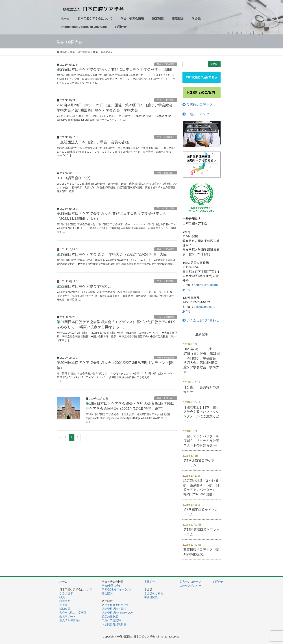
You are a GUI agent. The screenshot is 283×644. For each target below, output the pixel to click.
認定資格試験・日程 (114, 609)
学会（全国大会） (166, 137)
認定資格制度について (115, 605)
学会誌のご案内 (154, 593)
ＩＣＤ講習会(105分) (75, 178)
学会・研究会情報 (166, 64)
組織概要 (65, 601)
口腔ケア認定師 (111, 620)
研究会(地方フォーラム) (116, 589)
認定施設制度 (110, 616)
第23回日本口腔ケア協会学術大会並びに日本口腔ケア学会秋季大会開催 (115, 69)
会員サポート (68, 616)
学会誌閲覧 (151, 597)
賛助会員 (65, 609)
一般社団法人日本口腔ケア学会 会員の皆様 (93, 142)
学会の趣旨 (66, 593)
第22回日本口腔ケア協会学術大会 (84, 286)
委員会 (63, 605)
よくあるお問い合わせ (201, 320)
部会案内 (107, 593)
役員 (62, 597)
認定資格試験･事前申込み (117, 613)
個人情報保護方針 (70, 620)
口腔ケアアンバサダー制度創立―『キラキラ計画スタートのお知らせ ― (201, 441)
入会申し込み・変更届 (73, 613)
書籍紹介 (150, 582)
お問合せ (218, 582)
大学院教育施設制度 (114, 624)
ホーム (63, 582)
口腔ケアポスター (198, 114)
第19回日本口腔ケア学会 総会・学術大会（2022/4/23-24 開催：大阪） (114, 254)
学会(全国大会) (111, 586)
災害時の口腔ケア (198, 105)
